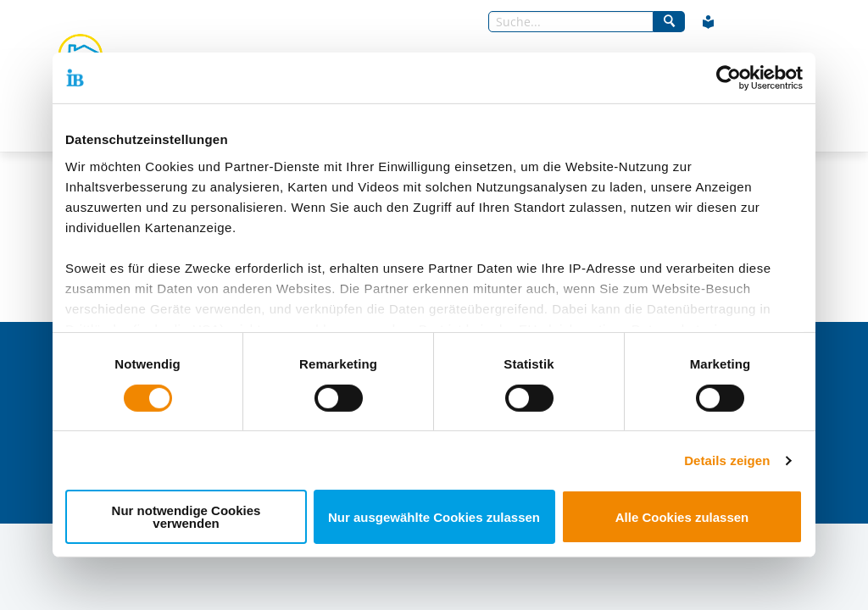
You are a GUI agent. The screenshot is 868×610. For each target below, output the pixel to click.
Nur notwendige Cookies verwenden (186, 517)
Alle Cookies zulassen (682, 517)
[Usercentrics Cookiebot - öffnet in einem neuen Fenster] (729, 78)
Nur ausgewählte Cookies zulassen (434, 517)
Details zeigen (727, 460)
